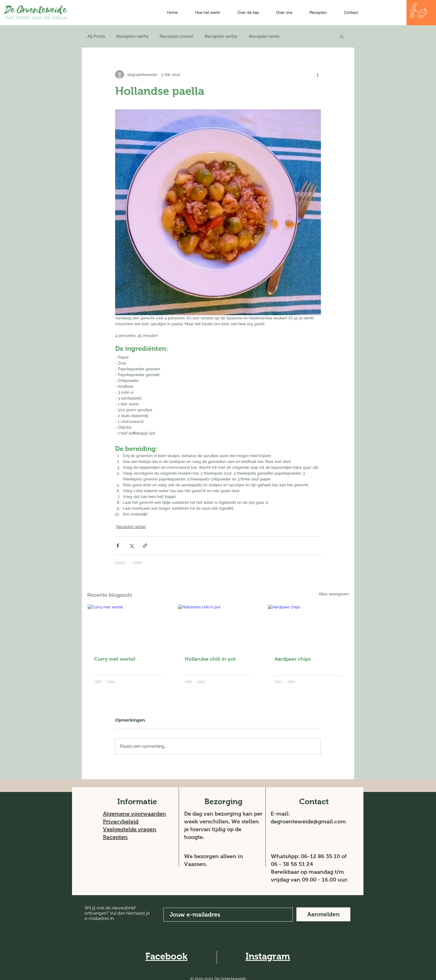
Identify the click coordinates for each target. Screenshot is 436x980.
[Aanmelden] (323, 914)
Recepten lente (264, 36)
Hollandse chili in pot (210, 659)
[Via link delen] (145, 546)
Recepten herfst (132, 36)
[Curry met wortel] (128, 627)
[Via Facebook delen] (118, 546)
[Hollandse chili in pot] (218, 627)
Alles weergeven (334, 594)
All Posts (96, 36)
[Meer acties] (318, 75)
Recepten (115, 837)
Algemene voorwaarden (134, 814)
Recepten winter (221, 36)
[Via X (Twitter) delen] (131, 546)
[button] (342, 36)
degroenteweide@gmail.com (308, 821)
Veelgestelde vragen (130, 829)
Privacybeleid (121, 821)
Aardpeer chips (293, 659)
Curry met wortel (115, 659)
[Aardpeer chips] (308, 627)
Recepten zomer (177, 36)
